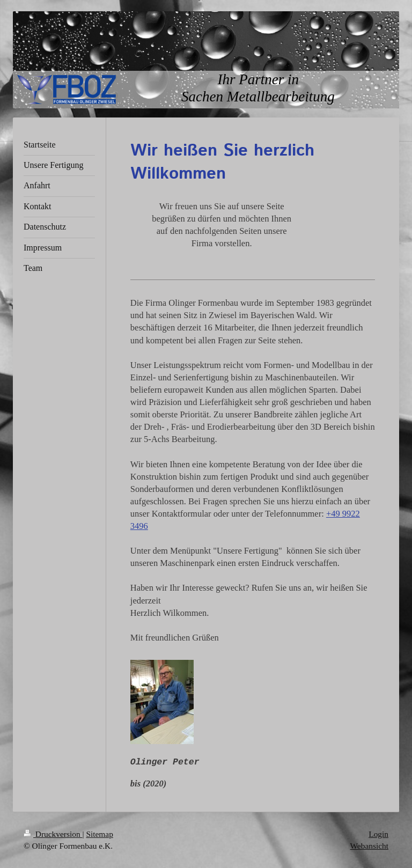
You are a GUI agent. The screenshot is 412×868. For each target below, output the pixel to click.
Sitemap (99, 834)
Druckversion (53, 834)
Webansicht (369, 846)
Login (378, 834)
